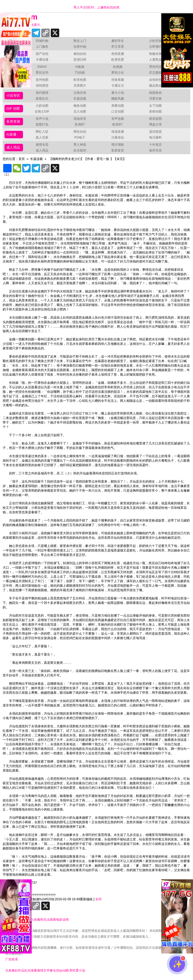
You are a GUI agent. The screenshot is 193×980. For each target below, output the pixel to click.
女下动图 (155, 106)
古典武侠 (80, 93)
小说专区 (13, 95)
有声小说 (42, 119)
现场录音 (80, 119)
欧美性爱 (118, 60)
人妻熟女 (155, 60)
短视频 (118, 67)
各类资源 (13, 121)
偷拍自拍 (80, 54)
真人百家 (42, 137)
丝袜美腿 (118, 80)
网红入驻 (42, 132)
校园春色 (155, 93)
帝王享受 (118, 47)
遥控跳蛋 (155, 132)
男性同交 (155, 67)
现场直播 (118, 132)
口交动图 (118, 112)
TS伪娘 (80, 73)
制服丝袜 (155, 54)
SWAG (42, 67)
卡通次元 (118, 86)
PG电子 (80, 137)
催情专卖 (42, 145)
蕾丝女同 (42, 73)
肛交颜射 (155, 73)
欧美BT (118, 124)
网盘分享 (155, 124)
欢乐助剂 (80, 150)
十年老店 (155, 145)
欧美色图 (80, 80)
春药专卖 (155, 150)
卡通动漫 (42, 60)
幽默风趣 (118, 99)
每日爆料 (155, 137)
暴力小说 (118, 93)
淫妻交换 (155, 99)
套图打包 (42, 124)
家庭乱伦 (42, 99)
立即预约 (155, 47)
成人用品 (13, 147)
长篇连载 (80, 99)
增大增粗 (118, 145)
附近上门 (80, 41)
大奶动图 (42, 106)
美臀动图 (118, 106)
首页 (22, 159)
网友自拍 (80, 132)
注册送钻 (118, 137)
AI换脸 (80, 67)
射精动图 (155, 112)
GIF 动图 (13, 108)
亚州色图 (42, 80)
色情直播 (118, 54)
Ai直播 (11, 134)
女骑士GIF (42, 112)
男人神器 (80, 145)
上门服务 (42, 47)
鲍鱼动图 (80, 106)
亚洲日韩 (80, 60)
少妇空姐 (155, 41)
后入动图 (80, 112)
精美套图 (155, 119)
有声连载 (118, 119)
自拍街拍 (155, 80)
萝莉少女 (118, 73)
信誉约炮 (80, 47)
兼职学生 (118, 41)
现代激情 (42, 93)
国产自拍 (42, 54)
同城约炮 (42, 41)
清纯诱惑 (42, 86)
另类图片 (80, 86)
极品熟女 (155, 86)
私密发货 (118, 150)
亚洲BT (80, 124)
